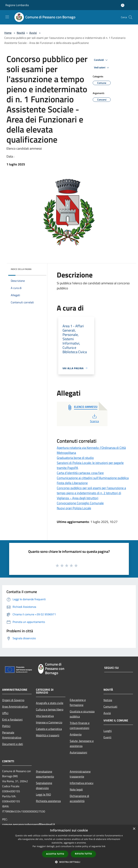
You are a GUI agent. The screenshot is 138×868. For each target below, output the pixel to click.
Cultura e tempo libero (50, 709)
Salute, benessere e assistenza (82, 743)
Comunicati (110, 707)
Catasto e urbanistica (49, 729)
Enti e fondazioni (12, 719)
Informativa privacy (82, 783)
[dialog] (69, 847)
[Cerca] (130, 17)
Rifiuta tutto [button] (83, 854)
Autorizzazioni (78, 752)
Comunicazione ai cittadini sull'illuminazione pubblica (93, 478)
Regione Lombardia (17, 5)
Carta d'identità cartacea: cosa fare (80, 473)
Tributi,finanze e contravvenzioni (80, 725)
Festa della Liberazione (72, 483)
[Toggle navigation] (7, 17)
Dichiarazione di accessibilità (79, 798)
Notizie (108, 700)
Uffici (5, 713)
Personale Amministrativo (12, 735)
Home (8, 33)
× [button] (134, 829)
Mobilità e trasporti (48, 735)
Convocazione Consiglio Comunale (80, 503)
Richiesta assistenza (48, 801)
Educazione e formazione (78, 702)
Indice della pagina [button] (21, 269)
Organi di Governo (13, 700)
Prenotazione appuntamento (45, 774)
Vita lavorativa (45, 716)
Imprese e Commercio (49, 722)
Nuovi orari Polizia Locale (74, 508)
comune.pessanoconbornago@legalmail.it (29, 824)
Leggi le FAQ (43, 794)
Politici (6, 726)
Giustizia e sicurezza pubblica (82, 714)
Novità (21, 33)
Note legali (76, 789)
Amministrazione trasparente (80, 774)
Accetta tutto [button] (55, 854)
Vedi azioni (102, 68)
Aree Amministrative (15, 707)
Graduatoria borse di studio (75, 458)
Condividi (101, 60)
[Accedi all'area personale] (123, 5)
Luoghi (108, 731)
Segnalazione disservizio (44, 785)
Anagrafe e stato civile (50, 703)
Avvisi (33, 33)
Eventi (107, 737)
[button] (69, 862)
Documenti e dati (13, 744)
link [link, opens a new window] (104, 846)
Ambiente (76, 734)
